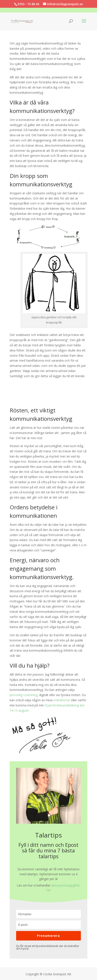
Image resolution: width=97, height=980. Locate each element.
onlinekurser (62, 700)
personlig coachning (24, 695)
